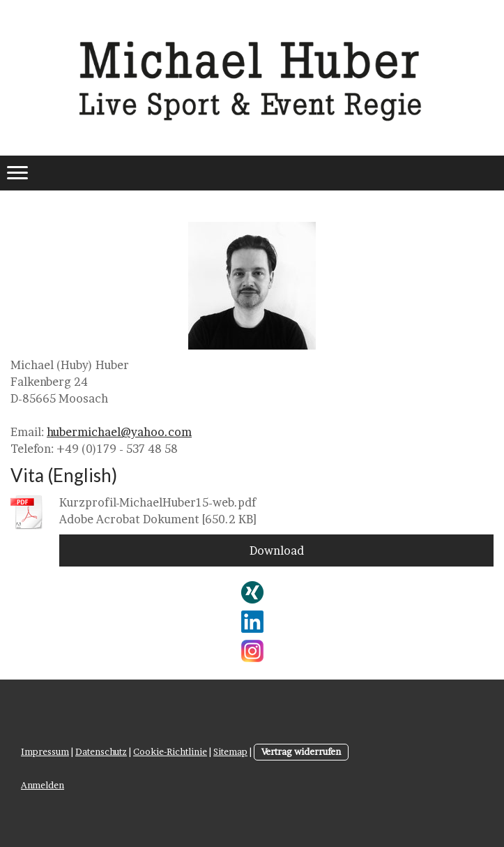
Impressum (45, 752)
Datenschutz (101, 752)
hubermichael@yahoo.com (119, 432)
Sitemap (230, 752)
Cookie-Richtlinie (170, 752)
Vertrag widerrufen (301, 752)
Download (277, 550)
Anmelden (43, 785)
